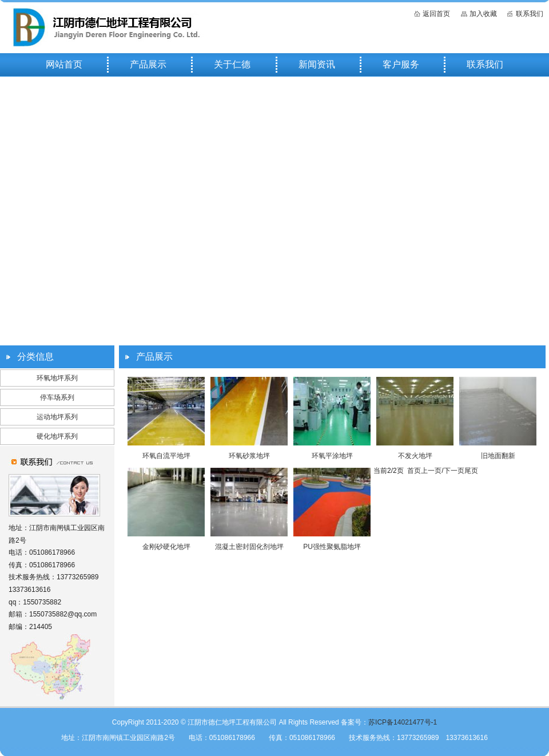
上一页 (431, 471)
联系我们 (530, 14)
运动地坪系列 (57, 417)
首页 (414, 471)
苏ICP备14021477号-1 (403, 722)
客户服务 (401, 64)
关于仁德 (232, 64)
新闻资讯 (317, 64)
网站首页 (64, 64)
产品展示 (148, 64)
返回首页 (436, 14)
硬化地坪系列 (57, 436)
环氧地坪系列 (57, 378)
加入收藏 (483, 14)
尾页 (471, 471)
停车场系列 (57, 397)
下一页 (454, 471)
